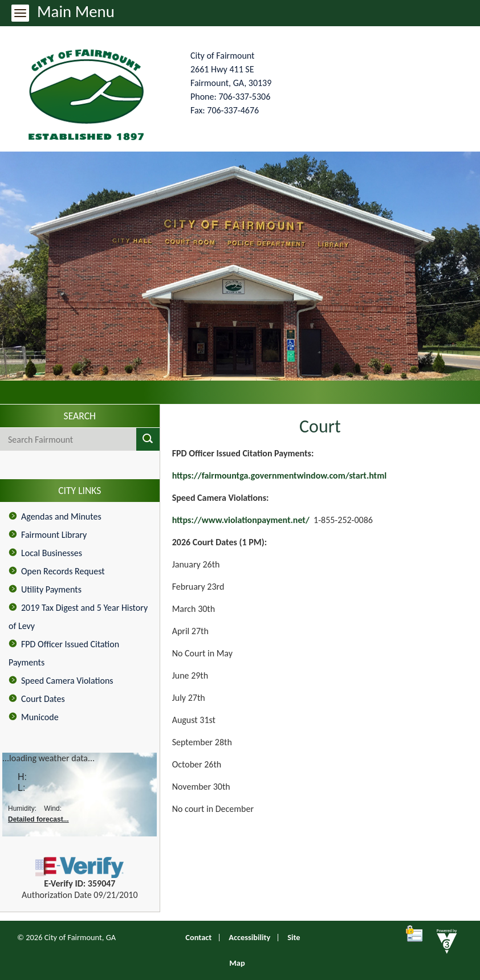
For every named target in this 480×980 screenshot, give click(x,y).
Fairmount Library (54, 535)
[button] (148, 439)
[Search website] (56, 439)
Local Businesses (52, 553)
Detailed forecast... (38, 819)
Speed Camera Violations (67, 681)
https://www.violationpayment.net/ (241, 520)
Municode (40, 717)
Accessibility (249, 937)
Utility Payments (51, 589)
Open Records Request (63, 571)
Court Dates (43, 699)
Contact (198, 937)
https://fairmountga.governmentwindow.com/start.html (279, 475)
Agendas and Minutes (61, 516)
